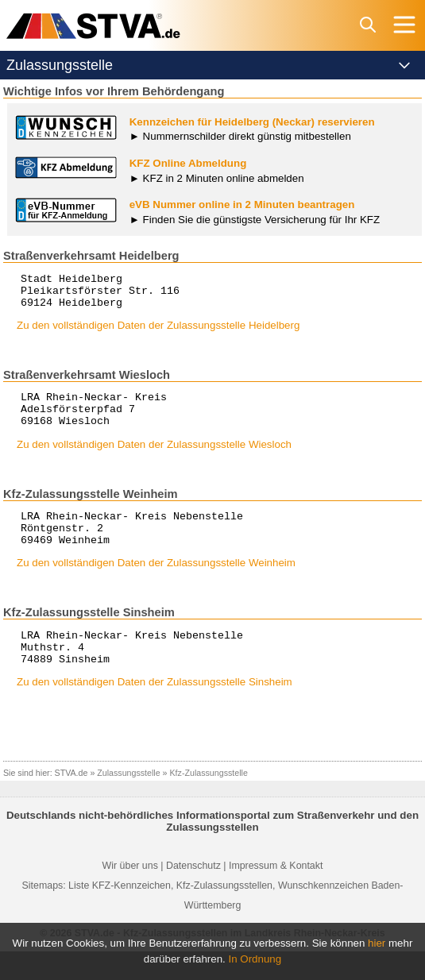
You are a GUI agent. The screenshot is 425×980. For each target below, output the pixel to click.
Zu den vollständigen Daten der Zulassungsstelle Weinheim (156, 584)
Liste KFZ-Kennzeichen (120, 914)
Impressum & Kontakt (276, 894)
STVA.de (71, 801)
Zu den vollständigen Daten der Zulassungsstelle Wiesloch (154, 459)
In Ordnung (255, 959)
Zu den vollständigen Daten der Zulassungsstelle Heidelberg (158, 332)
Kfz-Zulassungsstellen (224, 914)
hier (377, 943)
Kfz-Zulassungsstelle (209, 801)
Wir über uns (130, 894)
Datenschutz (193, 894)
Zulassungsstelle (128, 801)
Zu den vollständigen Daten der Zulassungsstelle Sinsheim (155, 710)
